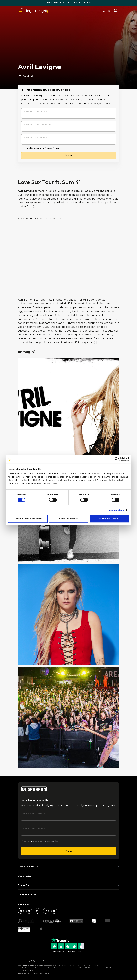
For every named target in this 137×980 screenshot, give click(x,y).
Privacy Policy (52, 148)
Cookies (46, 974)
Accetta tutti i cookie (109, 519)
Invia (68, 851)
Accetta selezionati (68, 519)
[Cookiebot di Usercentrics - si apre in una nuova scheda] (117, 459)
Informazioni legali (25, 974)
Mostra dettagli (116, 510)
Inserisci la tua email (35, 137)
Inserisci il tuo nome (35, 111)
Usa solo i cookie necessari (28, 519)
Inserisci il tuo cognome (37, 124)
